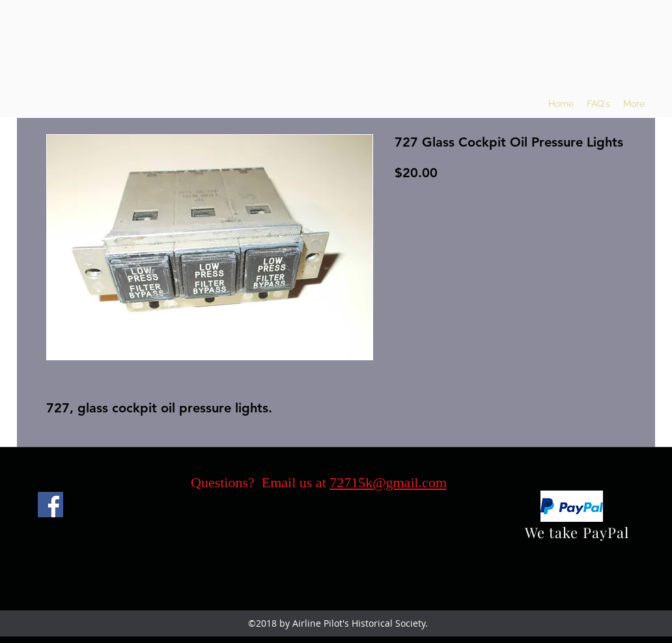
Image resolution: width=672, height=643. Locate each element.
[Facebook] (50, 505)
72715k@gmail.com (388, 482)
